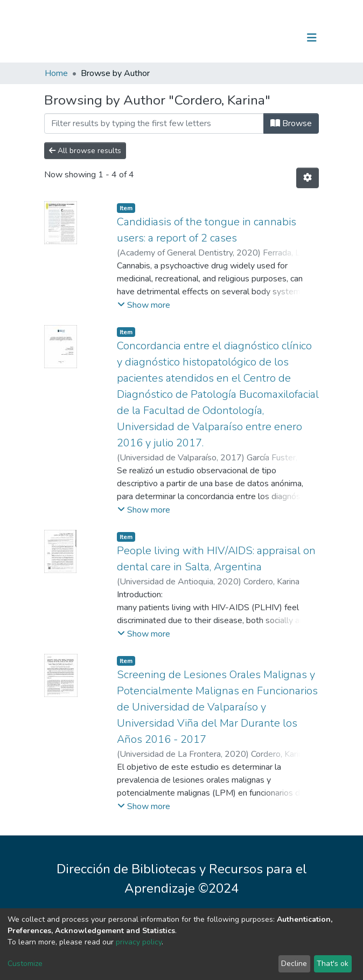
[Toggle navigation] (312, 38)
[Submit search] (256, 38)
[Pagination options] (308, 178)
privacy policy (139, 942)
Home (56, 73)
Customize (25, 964)
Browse (291, 123)
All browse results (85, 151)
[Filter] (154, 123)
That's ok (333, 964)
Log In (278, 38)
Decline (294, 964)
